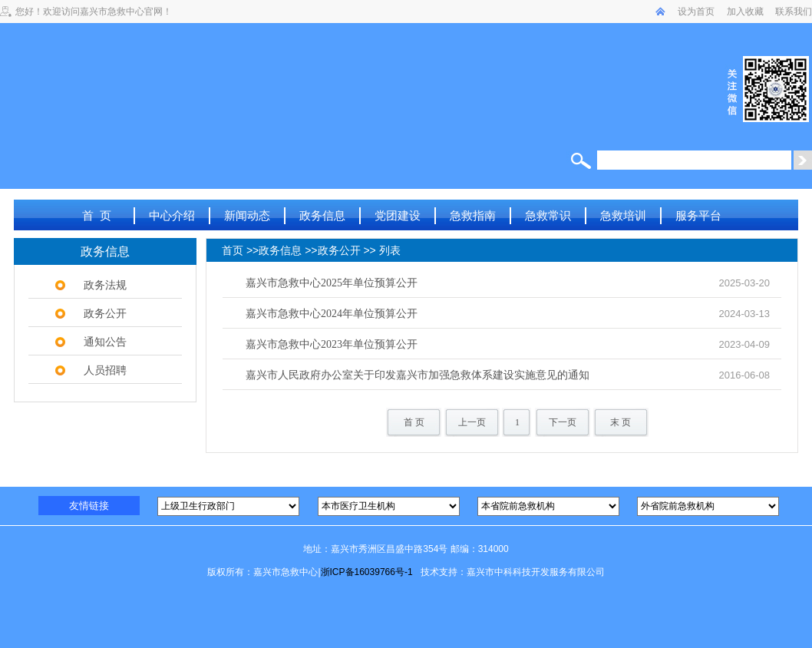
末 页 (621, 422)
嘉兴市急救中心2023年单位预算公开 (332, 344)
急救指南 (473, 215)
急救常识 (548, 215)
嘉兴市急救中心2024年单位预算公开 (332, 314)
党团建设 (398, 215)
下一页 (563, 422)
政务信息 (322, 215)
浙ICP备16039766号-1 (367, 572)
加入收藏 (745, 12)
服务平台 (698, 215)
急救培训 (623, 215)
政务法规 (105, 285)
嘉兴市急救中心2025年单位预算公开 (332, 283)
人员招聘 (105, 370)
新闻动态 (247, 215)
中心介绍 (172, 215)
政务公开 (105, 313)
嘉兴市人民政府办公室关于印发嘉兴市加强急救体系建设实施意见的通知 (418, 375)
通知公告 (105, 342)
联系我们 (794, 12)
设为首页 (696, 12)
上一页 (472, 422)
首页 (233, 251)
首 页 (97, 215)
